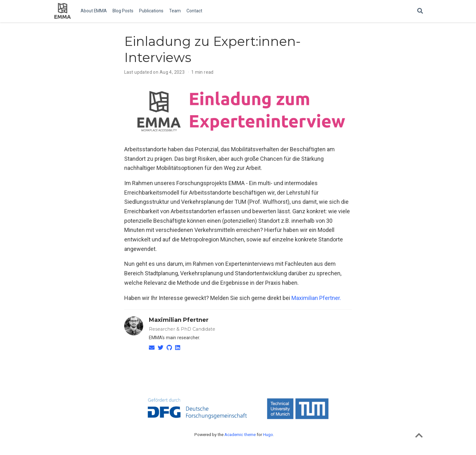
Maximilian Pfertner (179, 320)
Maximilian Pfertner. (316, 298)
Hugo (268, 434)
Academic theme (240, 434)
